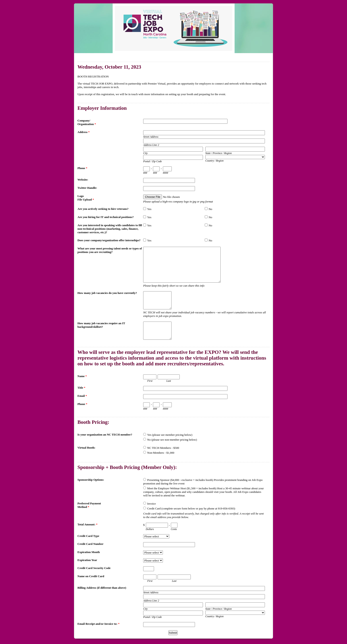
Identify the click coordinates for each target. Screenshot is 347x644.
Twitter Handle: (87, 188)
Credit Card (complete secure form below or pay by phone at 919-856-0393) (191, 508)
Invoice (151, 504)
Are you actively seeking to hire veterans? (103, 209)
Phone (82, 168)
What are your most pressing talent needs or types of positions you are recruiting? (110, 250)
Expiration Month (89, 552)
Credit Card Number (90, 544)
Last (169, 381)
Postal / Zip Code (152, 161)
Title (81, 388)
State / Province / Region (219, 153)
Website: (83, 180)
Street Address (151, 137)
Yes (149, 209)
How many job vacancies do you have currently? (107, 293)
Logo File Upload (86, 198)
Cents (174, 529)
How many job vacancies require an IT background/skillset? (101, 325)
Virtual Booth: (86, 448)
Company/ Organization (87, 122)
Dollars (150, 529)
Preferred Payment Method (89, 505)
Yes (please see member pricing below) (170, 435)
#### (166, 173)
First (150, 381)
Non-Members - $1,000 (161, 453)
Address (84, 132)
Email (82, 396)
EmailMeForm (173, 28)
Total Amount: (88, 524)
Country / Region (215, 161)
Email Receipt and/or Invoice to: (98, 624)
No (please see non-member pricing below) (172, 440)
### (145, 173)
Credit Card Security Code (94, 568)
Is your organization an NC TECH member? (105, 435)
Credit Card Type (88, 536)
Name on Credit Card (91, 576)
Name (82, 376)
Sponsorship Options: (91, 480)
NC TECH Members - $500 (163, 448)
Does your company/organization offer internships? (109, 240)
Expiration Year (87, 560)
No (210, 209)
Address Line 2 (151, 145)
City (145, 153)
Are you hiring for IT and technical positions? (106, 217)
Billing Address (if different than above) (102, 588)
